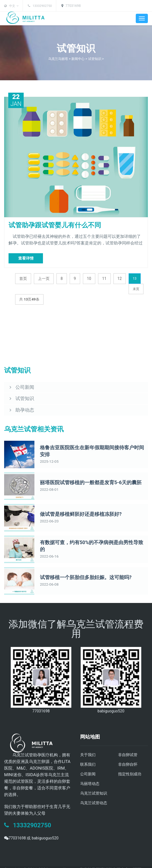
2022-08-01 (48, 478)
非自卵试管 (128, 743)
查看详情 (26, 257)
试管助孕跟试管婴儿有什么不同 (47, 225)
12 (118, 277)
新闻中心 (78, 59)
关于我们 (88, 743)
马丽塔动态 (90, 771)
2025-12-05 (48, 447)
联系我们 (88, 753)
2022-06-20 (48, 510)
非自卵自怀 (128, 753)
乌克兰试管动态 (95, 790)
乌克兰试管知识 (95, 781)
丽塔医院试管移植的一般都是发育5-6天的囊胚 (85, 471)
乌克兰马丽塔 (57, 59)
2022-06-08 (48, 573)
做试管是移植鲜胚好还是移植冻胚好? (76, 503)
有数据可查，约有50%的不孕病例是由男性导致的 (88, 535)
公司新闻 (88, 762)
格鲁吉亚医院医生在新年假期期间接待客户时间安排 (91, 440)
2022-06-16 (48, 542)
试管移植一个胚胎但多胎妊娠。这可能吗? (81, 566)
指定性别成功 (131, 762)
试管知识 (96, 59)
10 (87, 277)
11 (103, 277)
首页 (23, 277)
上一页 (43, 277)
